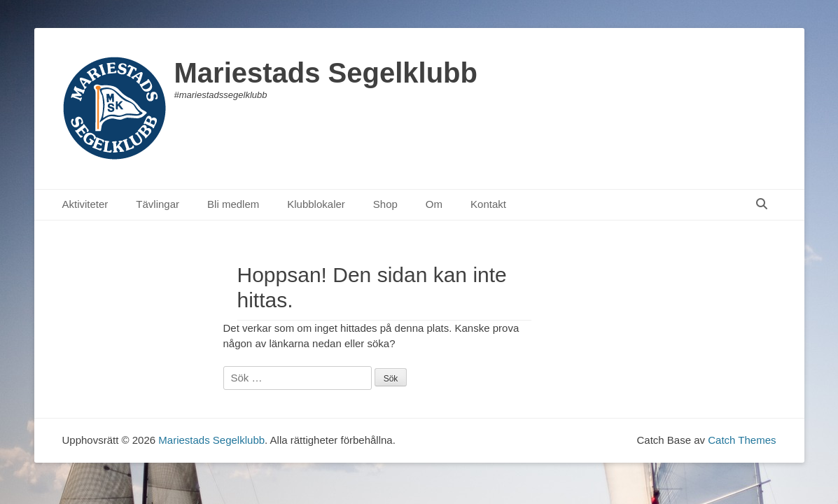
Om (434, 204)
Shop (385, 204)
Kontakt (488, 204)
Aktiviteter (85, 204)
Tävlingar (158, 204)
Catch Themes (742, 440)
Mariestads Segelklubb (326, 73)
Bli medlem (233, 204)
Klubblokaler (316, 204)
